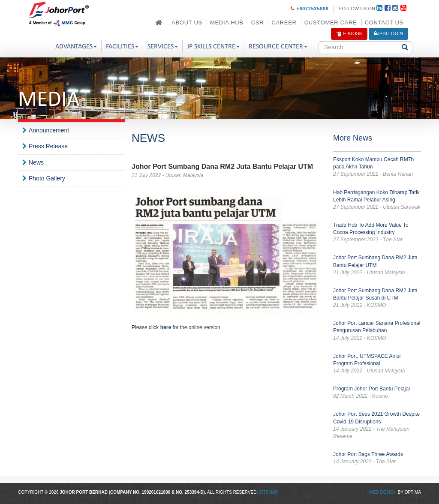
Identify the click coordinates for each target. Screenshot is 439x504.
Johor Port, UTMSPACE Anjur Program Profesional (377, 364)
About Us (187, 22)
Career (284, 22)
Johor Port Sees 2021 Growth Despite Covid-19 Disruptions (377, 426)
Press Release (48, 146)
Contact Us (384, 22)
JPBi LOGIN (388, 33)
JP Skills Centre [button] (213, 47)
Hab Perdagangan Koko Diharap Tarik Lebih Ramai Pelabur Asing (377, 200)
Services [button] (163, 47)
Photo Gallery (47, 178)
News (36, 162)
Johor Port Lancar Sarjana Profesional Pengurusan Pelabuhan (377, 331)
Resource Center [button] (278, 47)
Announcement (49, 130)
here (166, 327)
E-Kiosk (349, 34)
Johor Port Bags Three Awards (377, 458)
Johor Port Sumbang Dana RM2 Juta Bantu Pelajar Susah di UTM (377, 298)
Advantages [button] (76, 47)
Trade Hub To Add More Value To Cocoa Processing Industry (377, 233)
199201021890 (156, 492)
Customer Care (331, 22)
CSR (258, 22)
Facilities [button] (122, 47)
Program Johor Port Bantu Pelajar (377, 393)
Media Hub (227, 22)
